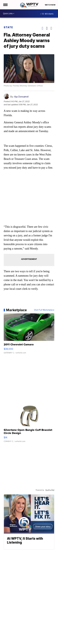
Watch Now (50, 5)
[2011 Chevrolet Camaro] (29, 335)
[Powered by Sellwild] (50, 490)
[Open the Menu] (5, 5)
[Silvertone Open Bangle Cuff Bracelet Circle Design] (29, 422)
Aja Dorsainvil (21, 97)
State (8, 27)
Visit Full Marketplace (44, 310)
